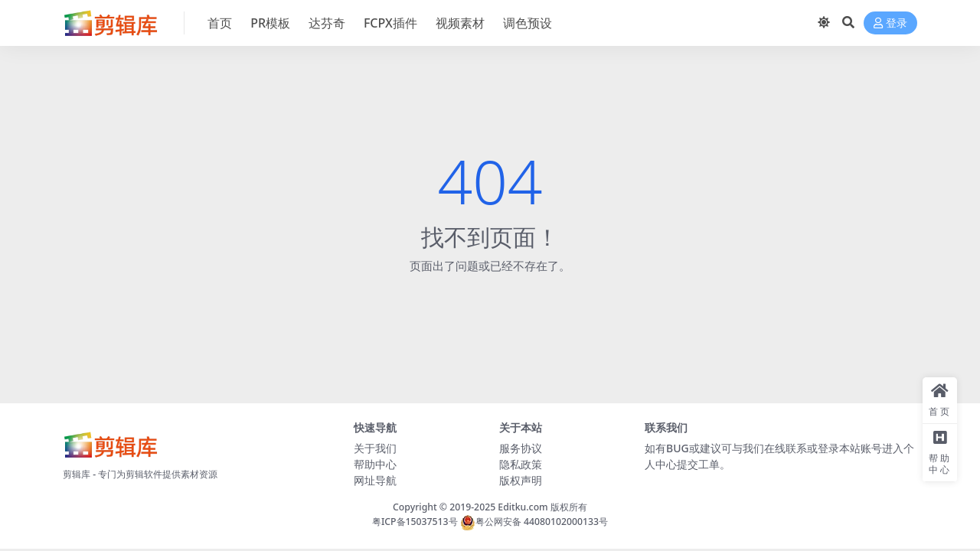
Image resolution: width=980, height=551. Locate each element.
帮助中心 (375, 464)
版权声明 (521, 480)
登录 (890, 23)
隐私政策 (521, 464)
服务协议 (521, 448)
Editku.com (523, 507)
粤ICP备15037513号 (415, 522)
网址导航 (375, 480)
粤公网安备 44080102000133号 (534, 522)
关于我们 (375, 448)
